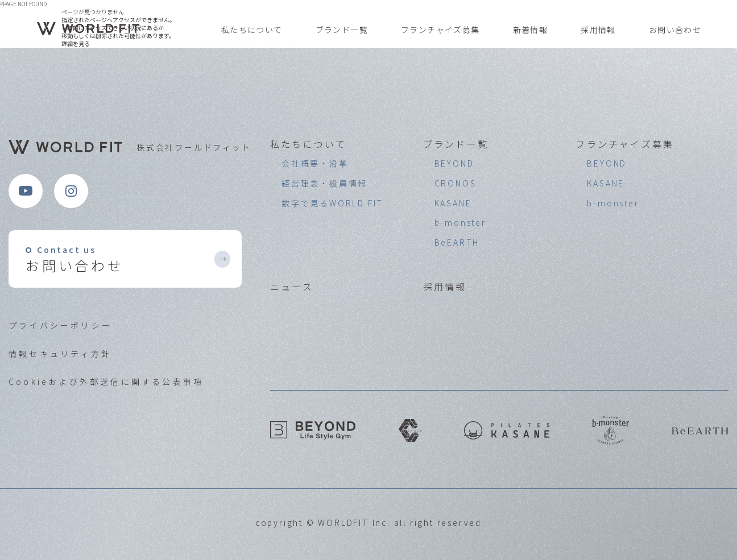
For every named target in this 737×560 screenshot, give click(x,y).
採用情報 (598, 30)
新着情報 (531, 30)
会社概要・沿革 (315, 163)
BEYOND (454, 163)
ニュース (292, 287)
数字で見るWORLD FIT (332, 203)
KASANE (453, 203)
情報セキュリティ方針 (60, 354)
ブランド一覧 (342, 30)
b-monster (460, 222)
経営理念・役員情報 (324, 183)
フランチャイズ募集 (440, 30)
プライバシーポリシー (60, 325)
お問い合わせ (675, 30)
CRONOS (456, 183)
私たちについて (252, 30)
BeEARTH (457, 242)
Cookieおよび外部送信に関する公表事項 (106, 381)
